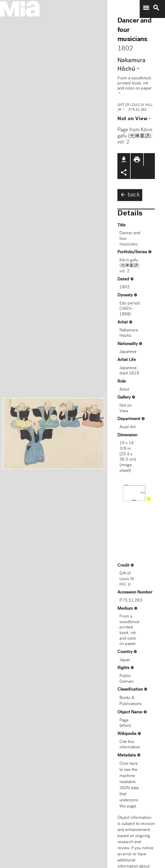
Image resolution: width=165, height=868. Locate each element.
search (156, 8)
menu (146, 8)
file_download (124, 159)
